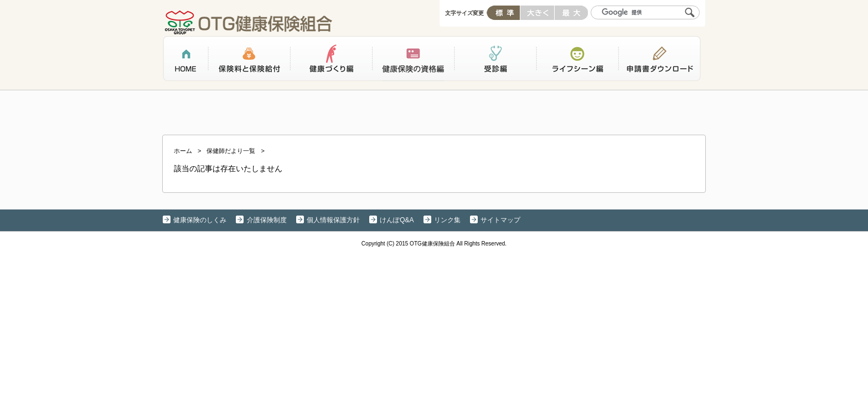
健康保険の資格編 (413, 60)
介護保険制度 (267, 220)
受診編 (495, 60)
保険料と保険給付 (249, 60)
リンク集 (447, 220)
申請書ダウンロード (659, 60)
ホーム (185, 60)
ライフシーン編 (577, 60)
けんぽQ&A (397, 220)
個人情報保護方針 (333, 220)
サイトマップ (500, 220)
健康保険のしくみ (200, 220)
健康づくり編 (331, 60)
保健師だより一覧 (231, 151)
